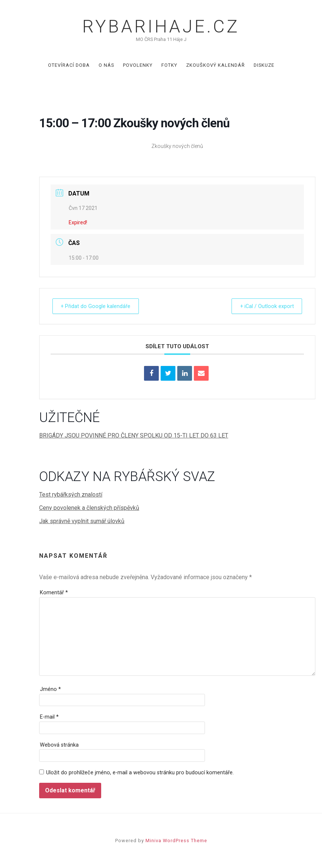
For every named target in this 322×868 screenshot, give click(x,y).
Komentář (54, 593)
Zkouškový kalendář (215, 65)
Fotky (169, 65)
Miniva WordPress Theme (176, 841)
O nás (106, 65)
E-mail (49, 717)
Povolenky (138, 65)
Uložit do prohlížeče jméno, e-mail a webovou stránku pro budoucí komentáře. (140, 773)
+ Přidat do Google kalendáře (98, 306)
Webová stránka (59, 745)
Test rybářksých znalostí (71, 494)
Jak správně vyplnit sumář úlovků (82, 521)
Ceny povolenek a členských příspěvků (89, 508)
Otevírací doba (69, 65)
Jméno (50, 689)
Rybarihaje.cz (161, 27)
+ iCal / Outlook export (264, 306)
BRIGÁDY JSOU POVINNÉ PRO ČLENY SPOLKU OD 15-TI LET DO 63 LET (134, 435)
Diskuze (264, 65)
